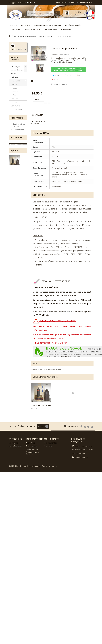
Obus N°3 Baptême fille (64, 405)
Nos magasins (19, 229)
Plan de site (31, 476)
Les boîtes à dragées (73, 25)
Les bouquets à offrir (17, 179)
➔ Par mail (69, 312)
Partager (68, 75)
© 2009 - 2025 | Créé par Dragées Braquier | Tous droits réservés (33, 496)
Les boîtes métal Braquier (17, 129)
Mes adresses (49, 449)
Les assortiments (16, 172)
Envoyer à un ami (60, 84)
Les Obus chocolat (15, 83)
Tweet (56, 75)
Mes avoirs (48, 446)
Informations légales (18, 216)
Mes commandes (50, 443)
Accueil (14, 25)
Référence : (55, 55)
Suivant (32, 81)
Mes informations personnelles (51, 453)
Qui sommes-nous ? (33, 30)
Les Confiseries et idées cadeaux (47, 25)
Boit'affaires (16, 30)
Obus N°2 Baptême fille (17, 274)
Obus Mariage (18, 109)
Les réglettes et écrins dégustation (17, 145)
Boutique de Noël (16, 194)
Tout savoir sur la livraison (18, 210)
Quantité (36, 100)
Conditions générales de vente (19, 225)
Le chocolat (17, 120)
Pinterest (56, 79)
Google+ (80, 75)
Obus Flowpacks (15, 115)
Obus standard (14, 90)
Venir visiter (66, 30)
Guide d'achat (51, 30)
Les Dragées (25, 25)
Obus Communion (16, 104)
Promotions (31, 443)
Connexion (86, 2)
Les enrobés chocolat (17, 136)
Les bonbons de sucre (17, 154)
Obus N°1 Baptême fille (41, 405)
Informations (17, 203)
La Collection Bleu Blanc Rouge (17, 163)
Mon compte (52, 439)
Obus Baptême (14, 97)
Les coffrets (17, 124)
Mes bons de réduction (53, 457)
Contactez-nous (61, 2)
